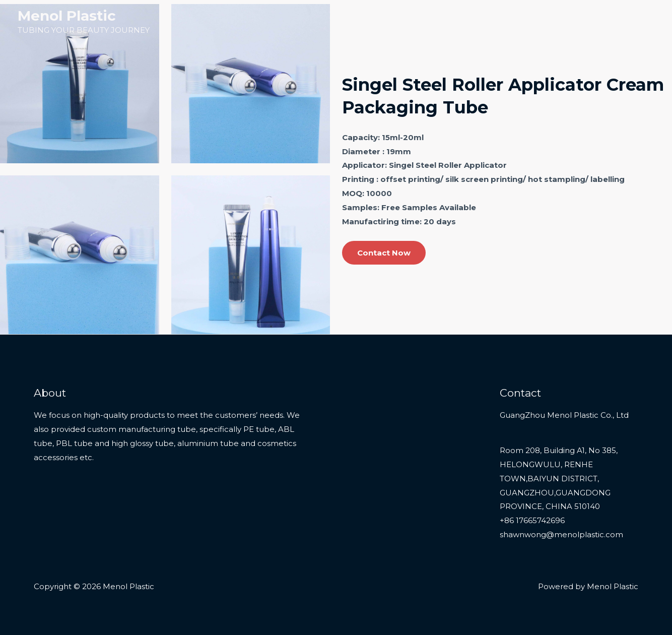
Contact (631, 21)
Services (546, 21)
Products (488, 21)
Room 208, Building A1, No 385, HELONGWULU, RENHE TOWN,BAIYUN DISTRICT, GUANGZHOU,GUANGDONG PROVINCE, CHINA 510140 (559, 478)
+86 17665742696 (532, 520)
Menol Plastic (67, 16)
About (589, 21)
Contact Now (384, 253)
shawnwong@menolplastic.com (561, 534)
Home (444, 21)
